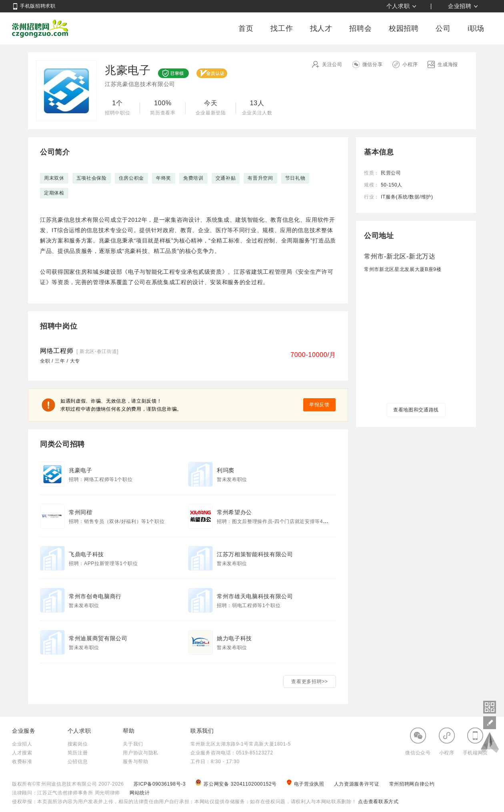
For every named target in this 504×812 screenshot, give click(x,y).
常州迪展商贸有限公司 (98, 638)
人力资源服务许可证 (358, 784)
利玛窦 (226, 470)
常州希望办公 (234, 512)
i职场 (476, 28)
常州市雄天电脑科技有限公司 (255, 596)
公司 (443, 28)
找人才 (321, 28)
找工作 (282, 28)
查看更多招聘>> (309, 682)
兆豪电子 (81, 470)
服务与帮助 (135, 762)
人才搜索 (22, 753)
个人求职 (398, 6)
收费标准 (22, 762)
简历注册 (78, 753)
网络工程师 (57, 351)
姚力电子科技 (234, 638)
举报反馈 (319, 405)
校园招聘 (404, 28)
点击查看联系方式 (377, 802)
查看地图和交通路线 (416, 410)
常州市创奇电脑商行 (95, 596)
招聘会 (360, 28)
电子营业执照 (306, 784)
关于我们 (133, 744)
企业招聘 (460, 6)
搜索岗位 (78, 744)
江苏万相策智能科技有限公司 (255, 554)
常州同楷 (81, 512)
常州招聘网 (40, 28)
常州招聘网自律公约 (412, 784)
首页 (246, 28)
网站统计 (140, 793)
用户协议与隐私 (141, 753)
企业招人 (22, 744)
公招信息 (78, 762)
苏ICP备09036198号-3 (160, 784)
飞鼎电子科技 (86, 554)
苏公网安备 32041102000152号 (237, 784)
